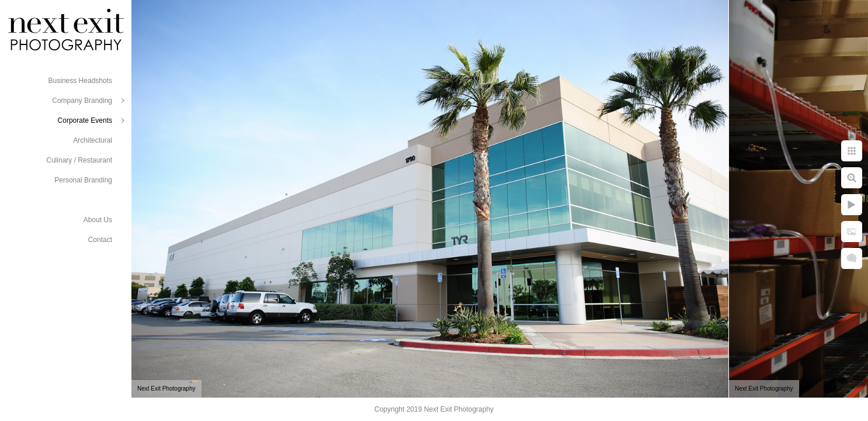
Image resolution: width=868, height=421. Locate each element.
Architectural (93, 140)
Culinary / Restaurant (79, 160)
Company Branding (82, 101)
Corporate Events (85, 120)
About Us (98, 220)
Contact (100, 240)
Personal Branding (83, 180)
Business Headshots (80, 81)
